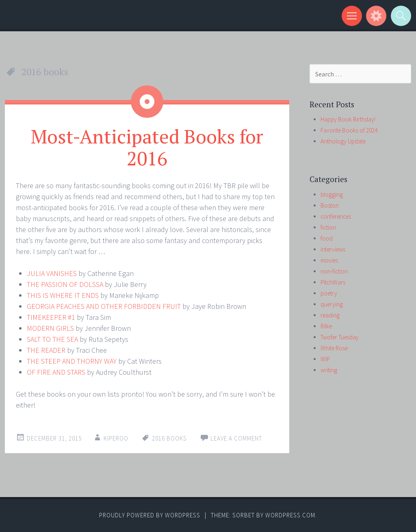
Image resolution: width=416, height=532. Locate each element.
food (327, 238)
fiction (328, 227)
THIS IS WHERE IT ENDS (63, 295)
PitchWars (333, 282)
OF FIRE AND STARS (56, 372)
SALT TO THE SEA (52, 339)
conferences (336, 216)
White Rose (334, 348)
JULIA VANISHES (52, 273)
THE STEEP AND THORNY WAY (72, 361)
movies (329, 260)
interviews (333, 249)
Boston (330, 205)
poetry (329, 293)
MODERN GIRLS (50, 328)
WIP (325, 359)
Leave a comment (236, 438)
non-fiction (334, 271)
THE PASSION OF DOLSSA (65, 284)
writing (329, 370)
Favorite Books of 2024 (349, 130)
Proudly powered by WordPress (150, 515)
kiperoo (116, 438)
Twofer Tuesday (340, 337)
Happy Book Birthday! (348, 119)
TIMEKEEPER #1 (51, 317)
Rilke (326, 326)
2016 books (169, 438)
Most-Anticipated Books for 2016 (147, 147)
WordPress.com (290, 515)
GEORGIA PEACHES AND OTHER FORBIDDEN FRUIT (104, 306)
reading (330, 315)
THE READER (46, 350)
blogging (332, 194)
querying (332, 304)
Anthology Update (343, 141)
